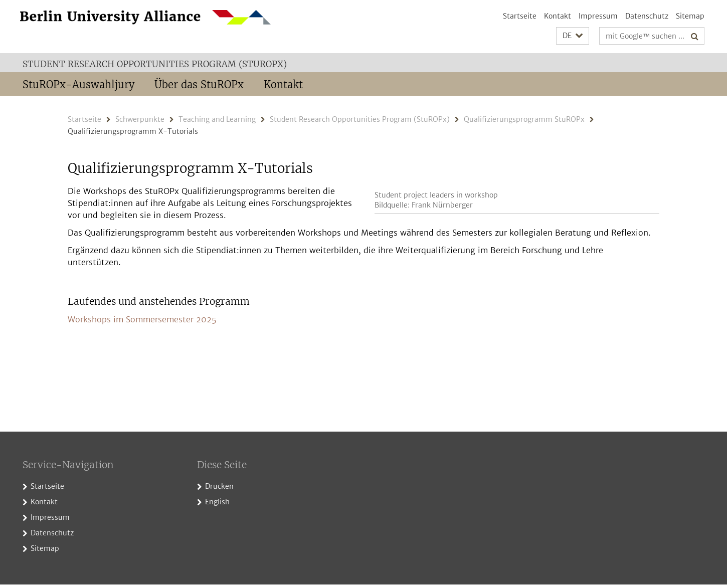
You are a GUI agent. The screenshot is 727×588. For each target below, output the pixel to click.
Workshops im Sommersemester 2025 (142, 343)
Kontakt (558, 16)
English (217, 506)
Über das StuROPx (199, 84)
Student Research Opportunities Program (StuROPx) (155, 64)
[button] (573, 36)
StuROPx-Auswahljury (78, 84)
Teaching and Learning (217, 119)
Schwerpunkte (140, 119)
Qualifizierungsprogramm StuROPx (524, 119)
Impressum (598, 16)
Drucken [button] (219, 490)
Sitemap (690, 16)
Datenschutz (647, 16)
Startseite (520, 16)
